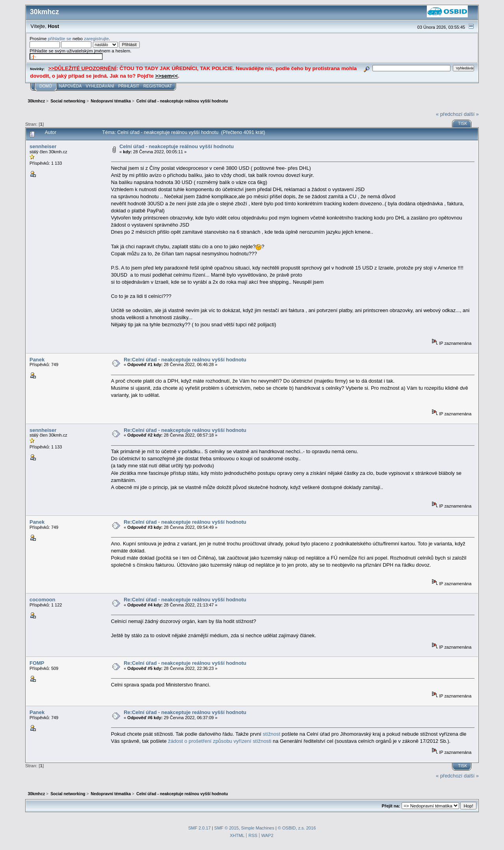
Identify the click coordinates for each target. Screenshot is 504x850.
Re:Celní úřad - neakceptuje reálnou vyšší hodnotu (185, 360)
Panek (37, 360)
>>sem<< (167, 76)
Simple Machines (258, 828)
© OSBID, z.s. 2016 (297, 828)
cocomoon (42, 600)
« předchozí (449, 114)
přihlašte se (60, 38)
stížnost (271, 734)
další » (471, 114)
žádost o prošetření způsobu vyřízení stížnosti (220, 741)
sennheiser (43, 146)
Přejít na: (391, 806)
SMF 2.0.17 (199, 828)
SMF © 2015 (226, 828)
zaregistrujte (96, 38)
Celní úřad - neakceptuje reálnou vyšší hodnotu (176, 146)
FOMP (37, 663)
